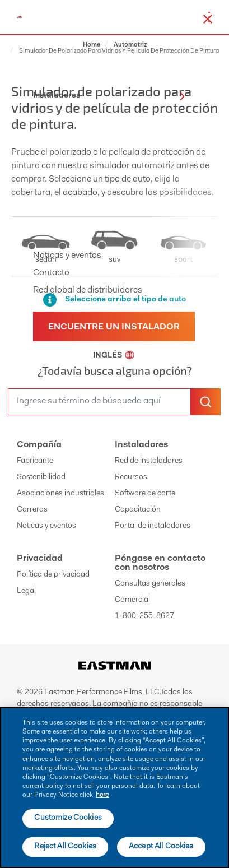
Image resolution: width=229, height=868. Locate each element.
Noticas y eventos (46, 526)
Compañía (39, 445)
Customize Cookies (68, 818)
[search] (99, 402)
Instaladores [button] (109, 96)
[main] (114, 788)
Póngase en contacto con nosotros (160, 563)
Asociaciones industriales (60, 494)
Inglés (114, 356)
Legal (26, 591)
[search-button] (205, 402)
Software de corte (145, 494)
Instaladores (141, 445)
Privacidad (40, 559)
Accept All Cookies (161, 847)
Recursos (131, 477)
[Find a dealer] (114, 326)
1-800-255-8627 (144, 616)
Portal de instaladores (153, 526)
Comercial (132, 600)
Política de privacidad (53, 575)
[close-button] (208, 19)
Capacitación (138, 510)
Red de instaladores (149, 461)
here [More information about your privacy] (102, 795)
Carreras (32, 510)
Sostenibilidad (41, 477)
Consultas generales (150, 584)
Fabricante (35, 461)
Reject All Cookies (65, 847)
